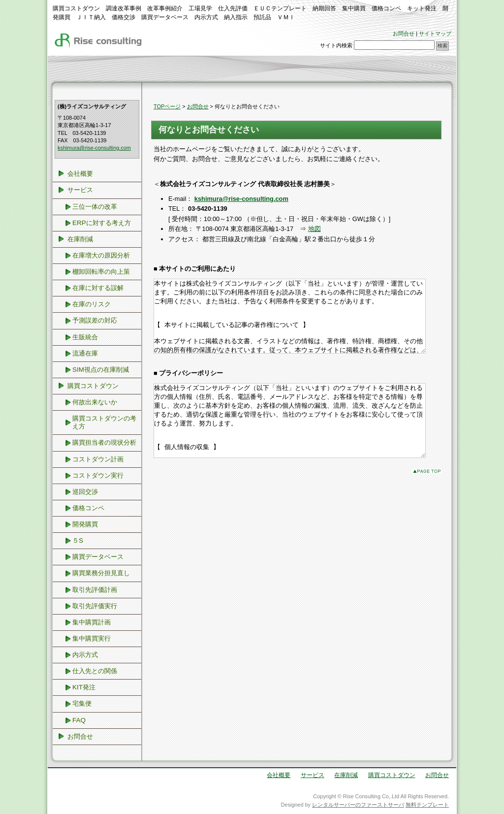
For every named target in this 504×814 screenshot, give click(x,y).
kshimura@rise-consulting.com (94, 148)
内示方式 (85, 655)
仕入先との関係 (95, 671)
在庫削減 (80, 239)
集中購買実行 (92, 638)
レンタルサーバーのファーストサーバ (358, 805)
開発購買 (85, 524)
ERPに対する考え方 (102, 223)
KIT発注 (84, 687)
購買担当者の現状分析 (104, 442)
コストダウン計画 (98, 459)
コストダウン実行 (98, 475)
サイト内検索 (336, 45)
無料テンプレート (427, 805)
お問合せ (404, 33)
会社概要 (80, 174)
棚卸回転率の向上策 (101, 272)
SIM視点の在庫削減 (101, 370)
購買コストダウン (93, 386)
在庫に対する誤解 (98, 288)
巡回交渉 (85, 492)
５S (78, 540)
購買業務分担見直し (101, 573)
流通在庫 (85, 353)
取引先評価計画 (95, 590)
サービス (80, 190)
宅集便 (82, 703)
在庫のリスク (92, 304)
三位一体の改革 (95, 207)
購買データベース (98, 557)
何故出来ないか (95, 402)
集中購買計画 (92, 622)
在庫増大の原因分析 (101, 255)
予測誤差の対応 (95, 320)
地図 (315, 229)
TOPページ (167, 106)
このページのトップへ (427, 501)
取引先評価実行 (95, 606)
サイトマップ (435, 33)
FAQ (79, 720)
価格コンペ (88, 508)
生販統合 (85, 337)
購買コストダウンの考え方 (104, 422)
